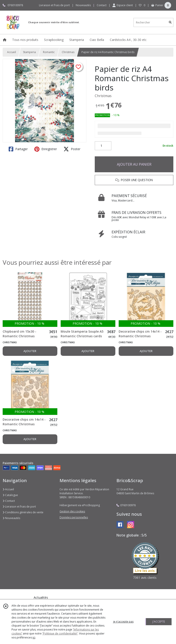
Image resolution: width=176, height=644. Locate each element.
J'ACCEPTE (159, 622)
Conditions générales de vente (23, 512)
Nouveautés (11, 518)
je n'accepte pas (123, 622)
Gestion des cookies (72, 511)
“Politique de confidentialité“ (60, 633)
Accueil (12, 52)
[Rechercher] (170, 22)
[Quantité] (103, 146)
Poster (72, 149)
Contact (102, 5)
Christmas (68, 52)
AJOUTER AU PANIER (134, 164)
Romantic (49, 52)
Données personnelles (74, 517)
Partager (18, 149)
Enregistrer (46, 149)
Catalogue (10, 495)
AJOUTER (30, 351)
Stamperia (29, 52)
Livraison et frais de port (19, 507)
